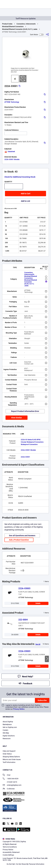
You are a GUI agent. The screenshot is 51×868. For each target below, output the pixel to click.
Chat (7, 775)
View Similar (17, 418)
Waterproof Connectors (29, 444)
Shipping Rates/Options (11, 757)
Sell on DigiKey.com (10, 727)
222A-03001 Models (12, 159)
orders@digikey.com (12, 785)
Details (38, 603)
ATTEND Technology (12, 102)
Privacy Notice (19, 709)
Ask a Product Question (19, 540)
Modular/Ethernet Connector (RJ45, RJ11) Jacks (20, 29)
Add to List (25, 201)
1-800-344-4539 (11, 779)
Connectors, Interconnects (26, 24)
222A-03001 (25, 457)
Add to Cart (26, 194)
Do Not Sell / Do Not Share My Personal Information (25, 864)
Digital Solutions (9, 736)
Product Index (7, 24)
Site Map (6, 733)
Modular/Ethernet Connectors (13, 27)
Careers (5, 730)
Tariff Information (9, 762)
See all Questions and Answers (22, 536)
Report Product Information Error (25, 411)
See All (38, 644)
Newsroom (7, 739)
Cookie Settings (8, 855)
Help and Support (9, 751)
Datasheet (10, 152)
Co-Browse (9, 789)
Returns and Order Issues (12, 759)
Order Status (7, 754)
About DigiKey (8, 722)
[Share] (47, 35)
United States (9, 839)
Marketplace (7, 724)
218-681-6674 (10, 782)
